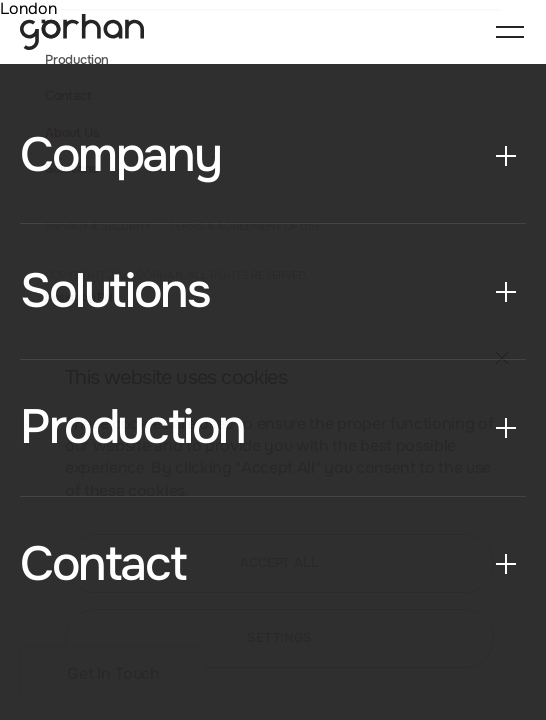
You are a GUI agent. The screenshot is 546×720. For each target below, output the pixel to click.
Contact (68, 97)
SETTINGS (279, 638)
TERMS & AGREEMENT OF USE (245, 227)
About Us (72, 133)
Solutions (71, 170)
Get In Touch (113, 674)
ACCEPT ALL (279, 563)
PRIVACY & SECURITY (98, 227)
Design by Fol (78, 299)
